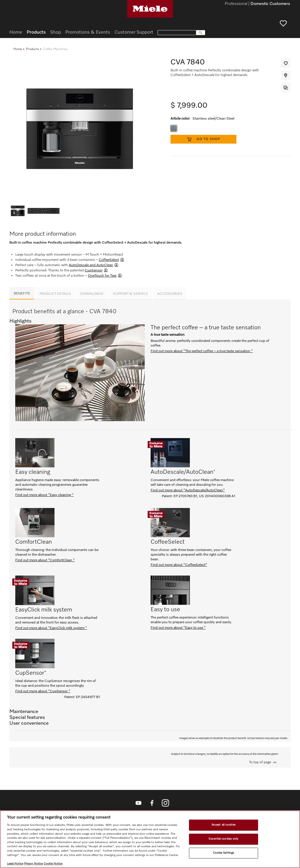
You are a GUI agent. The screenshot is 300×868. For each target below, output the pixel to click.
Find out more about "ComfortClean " (45, 560)
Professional (236, 4)
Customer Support (134, 32)
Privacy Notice (33, 864)
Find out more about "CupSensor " (43, 691)
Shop (56, 32)
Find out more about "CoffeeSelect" (179, 565)
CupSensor (94, 271)
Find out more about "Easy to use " (178, 628)
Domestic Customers (270, 4)
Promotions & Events (88, 32)
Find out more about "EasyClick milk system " (51, 628)
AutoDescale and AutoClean (91, 265)
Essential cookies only (223, 839)
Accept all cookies (224, 825)
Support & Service (130, 294)
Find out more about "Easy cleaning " (44, 495)
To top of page (260, 762)
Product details (55, 294)
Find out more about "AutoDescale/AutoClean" (188, 490)
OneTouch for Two (102, 276)
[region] (150, 839)
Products (33, 49)
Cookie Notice (53, 864)
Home (18, 49)
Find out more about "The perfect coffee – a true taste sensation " (202, 351)
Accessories (170, 294)
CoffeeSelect (109, 260)
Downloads (92, 294)
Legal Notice (15, 864)
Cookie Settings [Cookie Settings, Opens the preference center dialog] (224, 853)
